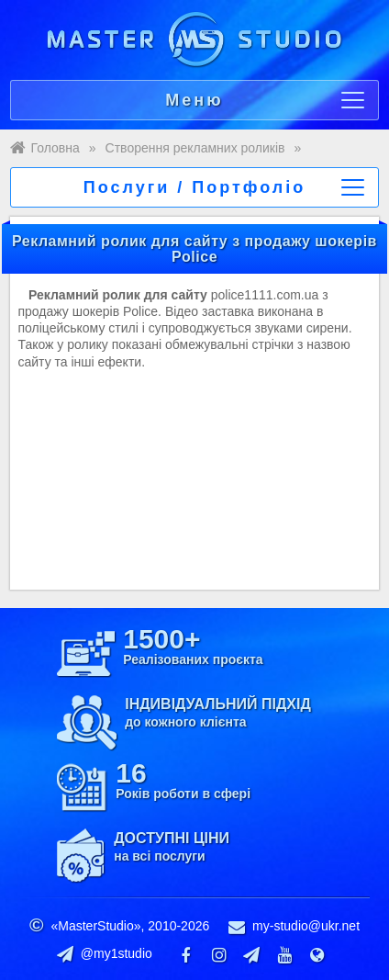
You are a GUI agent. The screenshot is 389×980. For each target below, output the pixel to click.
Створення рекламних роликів (195, 148)
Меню (265, 100)
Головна (56, 148)
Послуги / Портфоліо (224, 187)
